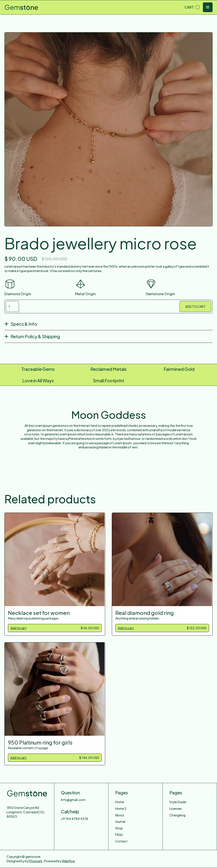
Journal (120, 821)
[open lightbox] (108, 129)
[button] (192, 7)
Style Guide (178, 802)
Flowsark (36, 861)
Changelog (177, 815)
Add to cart (18, 628)
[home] (21, 7)
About (120, 815)
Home (120, 802)
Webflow (68, 861)
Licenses (176, 808)
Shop (119, 828)
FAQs (119, 834)
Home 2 (121, 808)
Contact (121, 841)
